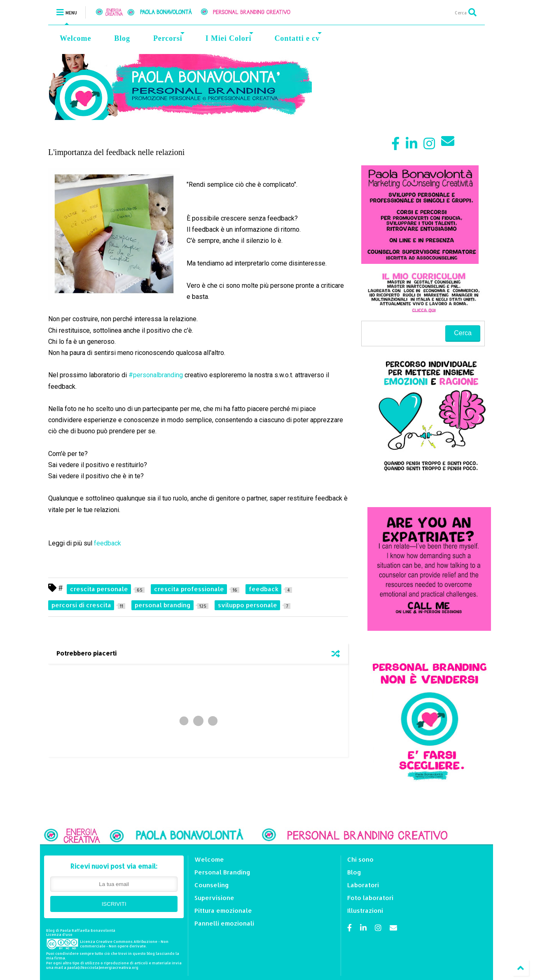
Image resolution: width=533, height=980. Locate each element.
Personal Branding (222, 872)
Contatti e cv (298, 37)
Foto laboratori (370, 898)
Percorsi (169, 37)
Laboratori (363, 885)
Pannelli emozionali (224, 923)
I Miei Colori (230, 37)
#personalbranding (156, 375)
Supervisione (214, 898)
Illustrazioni (365, 911)
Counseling (212, 885)
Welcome (75, 38)
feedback (108, 543)
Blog (122, 38)
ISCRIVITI (114, 904)
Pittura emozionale (223, 911)
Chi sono (360, 859)
